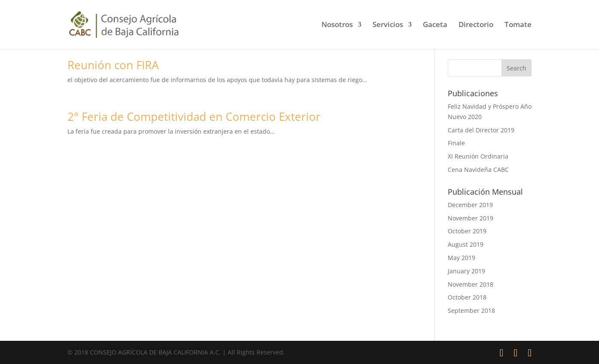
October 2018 (467, 297)
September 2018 (471, 310)
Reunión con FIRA (113, 65)
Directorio (476, 25)
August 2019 (466, 244)
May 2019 (461, 258)
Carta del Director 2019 (481, 130)
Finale (456, 143)
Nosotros (337, 25)
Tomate (518, 25)
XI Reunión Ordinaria (478, 156)
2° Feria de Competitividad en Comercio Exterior (194, 116)
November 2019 (471, 218)
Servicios (388, 25)
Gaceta (435, 25)
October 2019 (467, 231)
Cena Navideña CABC (478, 170)
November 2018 (471, 284)
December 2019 (470, 205)
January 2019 (466, 271)
